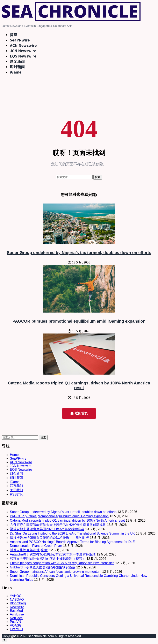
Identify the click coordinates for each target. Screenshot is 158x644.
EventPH (16, 629)
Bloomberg (18, 603)
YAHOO (16, 596)
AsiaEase (17, 614)
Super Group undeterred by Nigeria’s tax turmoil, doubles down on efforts (79, 253)
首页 (14, 34)
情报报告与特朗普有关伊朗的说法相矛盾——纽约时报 (49, 538)
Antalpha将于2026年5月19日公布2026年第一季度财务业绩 (53, 554)
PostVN (15, 622)
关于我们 (16, 490)
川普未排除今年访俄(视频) (29, 550)
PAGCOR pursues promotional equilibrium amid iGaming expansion (79, 321)
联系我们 (16, 486)
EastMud (16, 611)
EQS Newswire (23, 56)
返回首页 (79, 413)
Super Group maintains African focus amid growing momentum (56, 572)
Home (14, 455)
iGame (16, 72)
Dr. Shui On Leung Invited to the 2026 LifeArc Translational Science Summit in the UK (72, 533)
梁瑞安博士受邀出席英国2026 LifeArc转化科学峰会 (47, 529)
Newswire (17, 607)
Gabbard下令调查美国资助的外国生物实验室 (43, 567)
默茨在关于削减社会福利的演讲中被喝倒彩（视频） (48, 559)
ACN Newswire (23, 45)
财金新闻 (17, 61)
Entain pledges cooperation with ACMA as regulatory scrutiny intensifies (62, 563)
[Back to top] (4, 640)
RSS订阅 (17, 494)
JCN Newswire (23, 51)
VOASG (16, 625)
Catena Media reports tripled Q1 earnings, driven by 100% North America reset (79, 385)
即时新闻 (17, 67)
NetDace (16, 618)
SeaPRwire (20, 40)
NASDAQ (17, 600)
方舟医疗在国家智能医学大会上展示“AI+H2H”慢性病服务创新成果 (58, 525)
